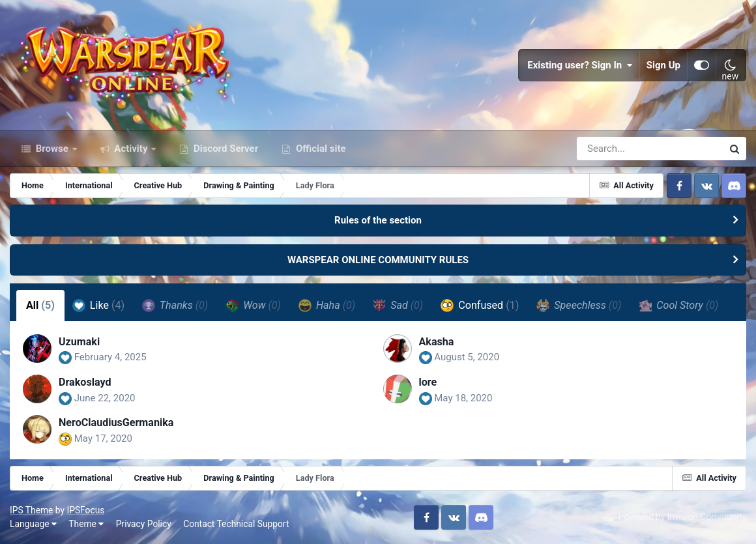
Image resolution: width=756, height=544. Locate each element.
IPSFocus (85, 510)
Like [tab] (98, 306)
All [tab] (40, 305)
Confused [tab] (480, 306)
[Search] (613, 149)
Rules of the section (378, 220)
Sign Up (663, 65)
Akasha (437, 342)
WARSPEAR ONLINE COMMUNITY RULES (378, 260)
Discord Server (225, 149)
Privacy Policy (144, 524)
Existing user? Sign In (580, 65)
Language (33, 524)
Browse (52, 149)
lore (428, 382)
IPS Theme (31, 510)
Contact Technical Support (236, 524)
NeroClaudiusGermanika (116, 422)
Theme (86, 524)
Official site (319, 149)
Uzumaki (79, 342)
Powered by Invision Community (682, 517)
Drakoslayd (85, 382)
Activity (131, 149)
